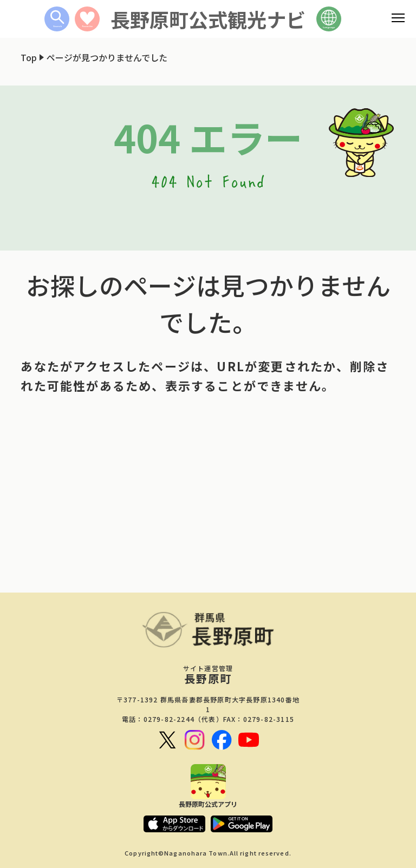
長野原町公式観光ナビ (208, 19)
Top (29, 57)
